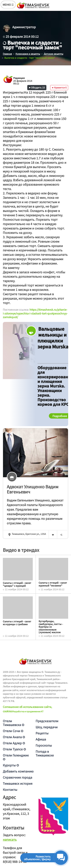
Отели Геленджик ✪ (16, 757)
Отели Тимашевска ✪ (14, 723)
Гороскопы (44, 745)
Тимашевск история (18, 783)
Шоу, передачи (47, 727)
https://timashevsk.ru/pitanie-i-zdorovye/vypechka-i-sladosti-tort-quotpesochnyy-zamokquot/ (35, 313)
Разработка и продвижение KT (28, 711)
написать (10, 839)
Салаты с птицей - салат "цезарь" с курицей (17, 584)
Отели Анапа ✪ (14, 737)
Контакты (10, 789)
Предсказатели (47, 721)
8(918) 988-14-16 (15, 862)
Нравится (59, 87)
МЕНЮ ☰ (8, 5)
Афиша (41, 739)
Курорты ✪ (11, 765)
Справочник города (18, 777)
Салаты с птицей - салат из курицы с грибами (17, 623)
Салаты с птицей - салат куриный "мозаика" (53, 584)
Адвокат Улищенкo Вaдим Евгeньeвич (33, 489)
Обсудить (37, 87)
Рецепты (42, 733)
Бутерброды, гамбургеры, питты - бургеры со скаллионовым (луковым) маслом (51, 627)
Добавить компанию (18, 771)
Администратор (24, 27)
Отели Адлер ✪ (14, 743)
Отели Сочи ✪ (13, 731)
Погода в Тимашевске (45, 753)
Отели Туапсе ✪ (14, 749)
